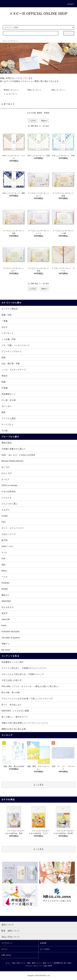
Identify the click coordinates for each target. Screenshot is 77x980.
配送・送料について (34, 963)
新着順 (47, 113)
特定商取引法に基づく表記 (62, 963)
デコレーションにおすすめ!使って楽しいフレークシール (27, 699)
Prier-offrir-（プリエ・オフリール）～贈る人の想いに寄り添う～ (31, 686)
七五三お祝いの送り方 (12, 680)
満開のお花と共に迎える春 (14, 729)
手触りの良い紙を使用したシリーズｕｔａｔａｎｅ (25, 723)
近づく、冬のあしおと (12, 705)
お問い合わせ (6, 955)
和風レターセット (34, 90)
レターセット (14, 41)
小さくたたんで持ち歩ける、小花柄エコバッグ (23, 674)
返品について (47, 963)
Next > (44, 121)
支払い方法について (19, 963)
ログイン (5, 949)
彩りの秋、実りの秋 (11, 692)
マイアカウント (7, 943)
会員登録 (43, 943)
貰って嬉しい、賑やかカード (15, 717)
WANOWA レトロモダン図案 (15, 711)
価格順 (40, 113)
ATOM (50, 966)
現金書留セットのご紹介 (13, 662)
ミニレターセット (11, 94)
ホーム (5, 41)
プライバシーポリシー (33, 966)
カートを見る (45, 949)
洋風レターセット (58, 90)
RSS (45, 966)
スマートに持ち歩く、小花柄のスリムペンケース (24, 668)
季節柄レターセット (11, 90)
